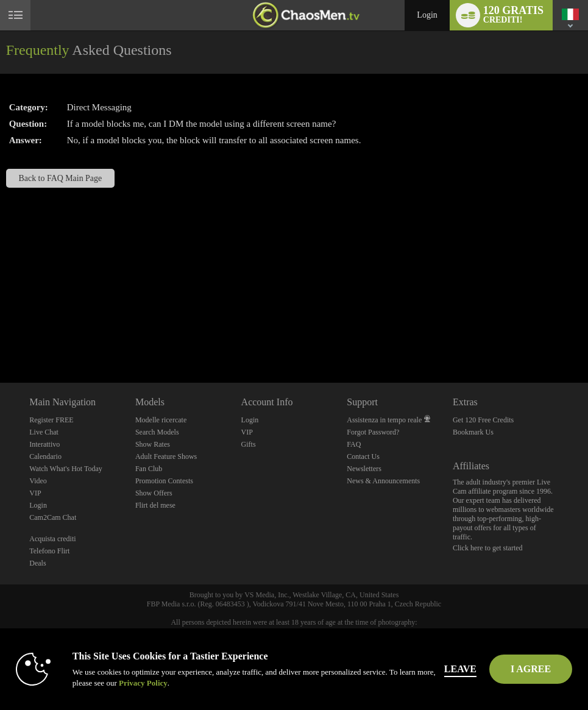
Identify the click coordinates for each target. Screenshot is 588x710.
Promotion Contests (164, 481)
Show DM (0, 337)
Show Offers (154, 493)
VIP (35, 493)
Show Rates (153, 444)
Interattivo (44, 444)
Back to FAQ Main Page (61, 178)
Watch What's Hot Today (66, 469)
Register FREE (51, 420)
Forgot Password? (373, 432)
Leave (460, 669)
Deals (37, 563)
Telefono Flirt (49, 551)
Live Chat (44, 432)
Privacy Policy (143, 683)
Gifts (249, 444)
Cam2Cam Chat (53, 517)
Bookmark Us (473, 432)
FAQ (354, 444)
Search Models (157, 432)
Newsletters (364, 469)
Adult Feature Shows (166, 456)
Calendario (45, 456)
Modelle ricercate (161, 420)
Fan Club (149, 469)
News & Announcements (383, 481)
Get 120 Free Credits (483, 420)
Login (427, 15)
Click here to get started (488, 548)
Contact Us (363, 456)
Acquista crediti (52, 539)
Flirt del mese (155, 505)
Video (38, 481)
